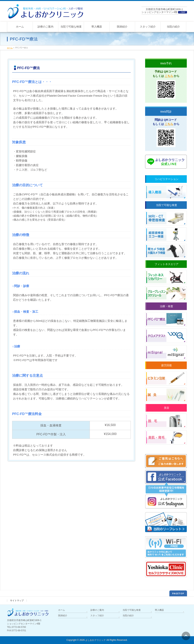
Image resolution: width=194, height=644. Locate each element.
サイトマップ (17, 601)
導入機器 (159, 610)
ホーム (62, 610)
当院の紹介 (128, 616)
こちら (169, 76)
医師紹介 (63, 616)
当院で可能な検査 (132, 610)
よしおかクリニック (95, 640)
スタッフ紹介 (97, 616)
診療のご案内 (97, 610)
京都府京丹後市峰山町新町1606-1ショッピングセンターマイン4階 (164, 11)
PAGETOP (178, 593)
